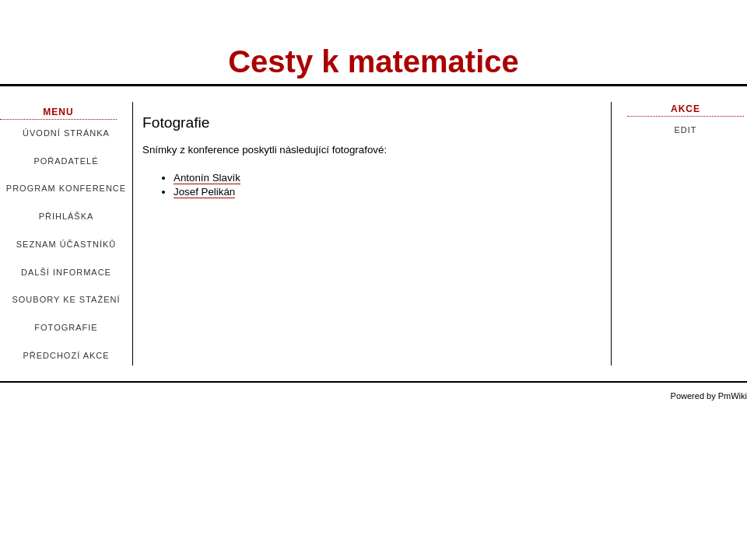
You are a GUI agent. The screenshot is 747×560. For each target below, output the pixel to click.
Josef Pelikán (204, 192)
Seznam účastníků (66, 244)
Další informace (66, 272)
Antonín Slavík (207, 178)
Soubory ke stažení (66, 299)
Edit (685, 130)
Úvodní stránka (66, 133)
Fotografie (66, 327)
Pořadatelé (66, 161)
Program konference (66, 188)
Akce (686, 109)
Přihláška (67, 216)
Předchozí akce (66, 355)
